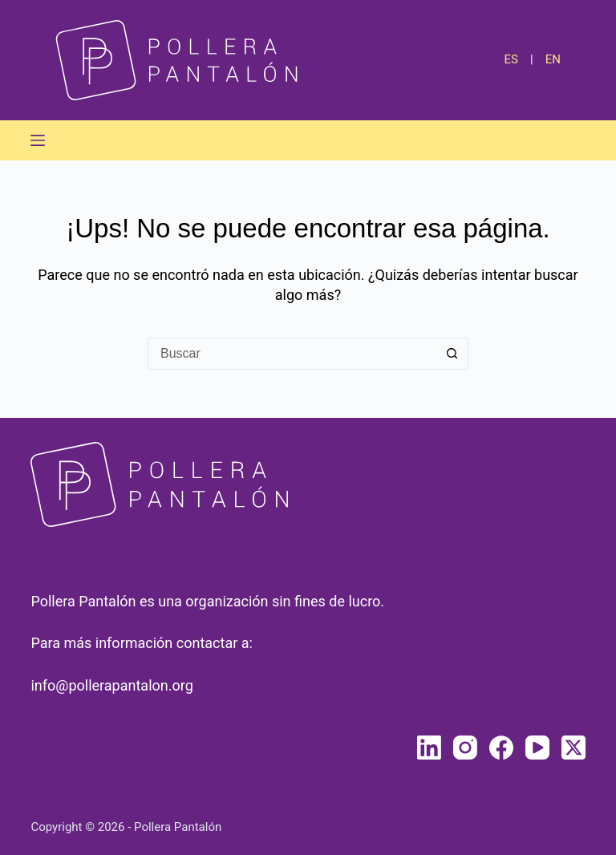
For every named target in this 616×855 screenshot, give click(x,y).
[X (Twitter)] (573, 748)
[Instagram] (465, 748)
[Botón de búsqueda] (452, 354)
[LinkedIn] (429, 748)
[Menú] (38, 140)
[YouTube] (537, 748)
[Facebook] (501, 748)
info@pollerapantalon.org (111, 685)
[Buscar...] (292, 354)
